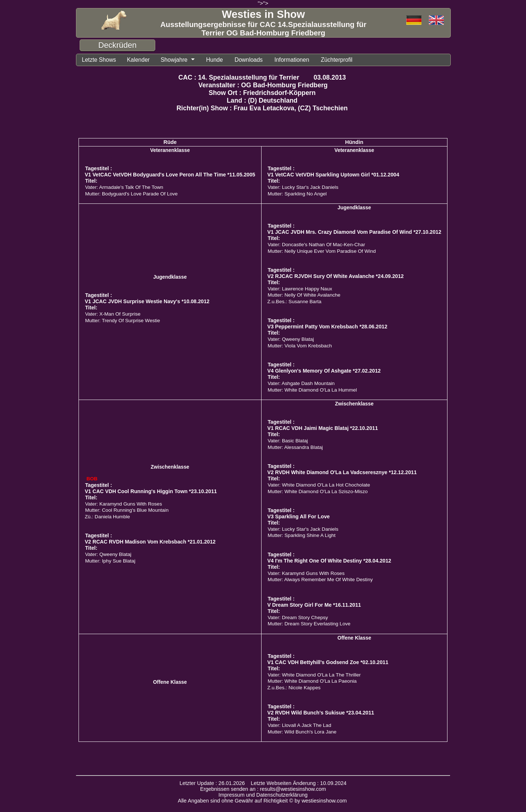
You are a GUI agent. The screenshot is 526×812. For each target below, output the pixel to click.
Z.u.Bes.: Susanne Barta (294, 302)
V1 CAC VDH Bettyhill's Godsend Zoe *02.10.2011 (328, 662)
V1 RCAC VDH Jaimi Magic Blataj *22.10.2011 (323, 428)
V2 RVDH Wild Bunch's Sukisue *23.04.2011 (321, 713)
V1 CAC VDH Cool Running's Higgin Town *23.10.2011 (151, 491)
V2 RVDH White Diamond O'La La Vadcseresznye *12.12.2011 (342, 472)
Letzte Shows (99, 60)
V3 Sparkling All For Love (299, 516)
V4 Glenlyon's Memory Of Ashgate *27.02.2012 (324, 371)
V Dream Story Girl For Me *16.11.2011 (314, 605)
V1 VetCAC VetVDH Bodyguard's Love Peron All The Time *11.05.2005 (170, 175)
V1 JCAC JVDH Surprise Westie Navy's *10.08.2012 (147, 301)
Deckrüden (117, 45)
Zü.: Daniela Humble (107, 517)
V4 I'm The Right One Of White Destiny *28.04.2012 (329, 561)
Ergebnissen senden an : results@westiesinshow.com (263, 789)
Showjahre (174, 60)
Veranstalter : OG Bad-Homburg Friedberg (263, 85)
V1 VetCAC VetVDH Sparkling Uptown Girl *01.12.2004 (333, 175)
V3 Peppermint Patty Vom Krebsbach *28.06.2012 (327, 327)
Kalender (138, 60)
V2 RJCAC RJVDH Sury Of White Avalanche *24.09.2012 (336, 276)
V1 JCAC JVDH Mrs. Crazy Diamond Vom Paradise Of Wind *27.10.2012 (354, 232)
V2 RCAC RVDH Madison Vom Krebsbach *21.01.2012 (150, 542)
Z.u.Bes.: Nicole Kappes (294, 688)
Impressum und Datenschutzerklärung (263, 795)
